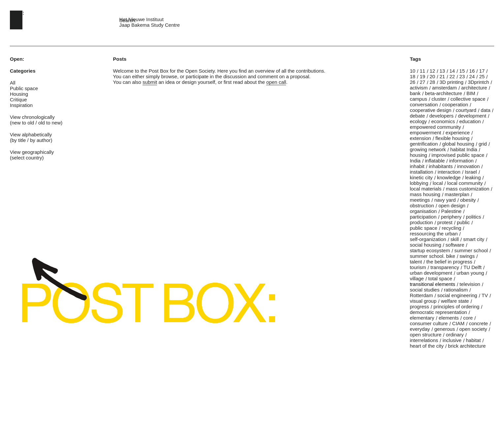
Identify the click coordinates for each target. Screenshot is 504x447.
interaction (449, 172)
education (470, 121)
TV (485, 295)
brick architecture (467, 346)
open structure (425, 335)
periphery (451, 217)
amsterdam (444, 88)
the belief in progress (449, 262)
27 (422, 82)
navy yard (445, 200)
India (415, 161)
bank (415, 93)
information (461, 161)
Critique (18, 100)
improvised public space (458, 155)
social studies (425, 290)
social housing (425, 245)
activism (419, 88)
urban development (431, 273)
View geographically (32, 152)
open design (452, 206)
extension (420, 138)
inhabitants (441, 166)
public (463, 222)
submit (150, 82)
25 (482, 76)
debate (417, 116)
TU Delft (472, 267)
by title (19, 140)
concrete (479, 323)
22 (452, 76)
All (13, 83)
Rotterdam (421, 295)
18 (412, 76)
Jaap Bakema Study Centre (150, 25)
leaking (473, 177)
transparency (445, 267)
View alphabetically (31, 135)
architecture (474, 88)
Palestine (451, 211)
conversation (424, 104)
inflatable (435, 161)
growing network (428, 149)
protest (445, 222)
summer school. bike (432, 256)
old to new (49, 123)
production (421, 222)
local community (465, 183)
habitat (473, 340)
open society (473, 329)
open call (276, 82)
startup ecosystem (430, 250)
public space (423, 228)
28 (432, 82)
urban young (470, 273)
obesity (468, 200)
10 (412, 71)
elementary (422, 318)
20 (432, 76)
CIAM (458, 323)
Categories (23, 71)
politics (474, 217)
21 (442, 76)
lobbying (419, 183)
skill (455, 239)
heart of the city (427, 346)
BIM (471, 93)
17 (482, 71)
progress (419, 307)
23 (462, 76)
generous (445, 329)
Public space (24, 88)
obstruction (422, 206)
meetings (420, 200)
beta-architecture (443, 93)
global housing (458, 144)
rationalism (456, 290)
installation (421, 172)
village (417, 278)
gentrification (424, 144)
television (470, 284)
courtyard (466, 110)
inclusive (452, 340)
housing (418, 155)
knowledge (449, 177)
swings (467, 256)
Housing (19, 94)
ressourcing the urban (434, 234)
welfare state (455, 301)
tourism (418, 267)
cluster (439, 99)
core (468, 318)
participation (423, 217)
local (438, 183)
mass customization (468, 189)
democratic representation (438, 312)
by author (40, 140)
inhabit (417, 166)
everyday (420, 329)
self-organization (428, 239)
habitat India (464, 149)
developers (441, 116)
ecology (418, 121)
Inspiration (21, 105)
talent (416, 262)
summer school (471, 250)
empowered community (435, 127)
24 (472, 76)
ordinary (455, 335)
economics (443, 121)
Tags (415, 59)
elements (449, 318)
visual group (423, 301)
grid (483, 144)
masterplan (457, 194)
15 (462, 71)
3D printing (452, 82)
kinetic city (421, 177)
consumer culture (429, 323)
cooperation (455, 104)
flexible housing (452, 138)
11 (422, 71)
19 (422, 76)
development (472, 116)
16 (472, 71)
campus (418, 99)
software (455, 245)
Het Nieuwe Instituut (142, 19)
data (486, 110)
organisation (423, 211)
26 (412, 82)
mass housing (425, 194)
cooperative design (430, 110)
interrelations (424, 340)
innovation (468, 166)
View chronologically (32, 117)
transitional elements (432, 284)
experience (458, 133)
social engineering (457, 295)
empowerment (425, 133)
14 (452, 71)
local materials (425, 189)
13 (442, 71)
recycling (451, 228)
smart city (474, 239)
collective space (468, 99)
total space (440, 278)
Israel (471, 172)
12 (432, 71)
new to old (23, 123)
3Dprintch (478, 82)
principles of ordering (456, 307)
